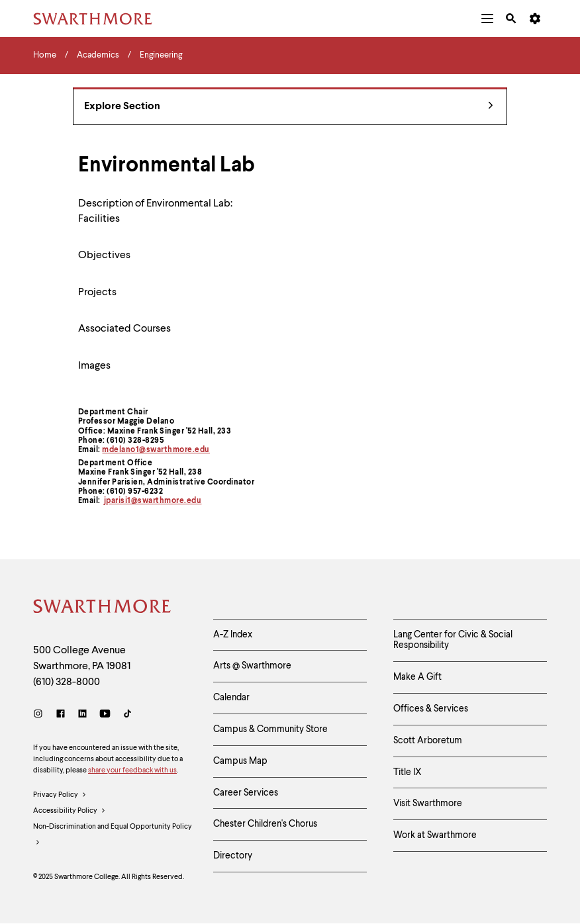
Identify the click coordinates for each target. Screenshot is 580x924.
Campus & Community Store (270, 729)
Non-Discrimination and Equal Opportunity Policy (113, 837)
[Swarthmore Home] (103, 608)
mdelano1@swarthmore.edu (156, 450)
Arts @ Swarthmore (252, 666)
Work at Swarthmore (435, 835)
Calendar (231, 698)
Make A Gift (417, 677)
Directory (233, 856)
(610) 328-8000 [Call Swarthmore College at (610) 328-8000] (67, 682)
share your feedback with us (132, 771)
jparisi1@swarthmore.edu (153, 501)
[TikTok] (127, 715)
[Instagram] (41, 715)
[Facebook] (61, 715)
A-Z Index (233, 635)
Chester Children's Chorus (265, 824)
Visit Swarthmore (428, 804)
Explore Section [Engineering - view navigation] (289, 107)
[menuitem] (487, 19)
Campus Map (240, 761)
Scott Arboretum (428, 741)
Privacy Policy (60, 796)
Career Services (246, 793)
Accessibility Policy (70, 811)
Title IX (408, 772)
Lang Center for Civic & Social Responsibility (453, 640)
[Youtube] (105, 715)
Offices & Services (431, 709)
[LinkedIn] (82, 715)
